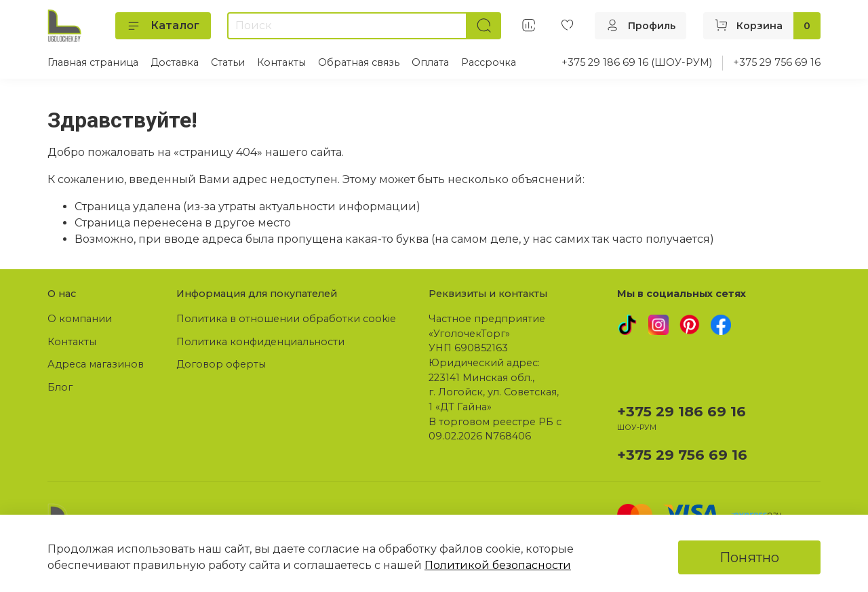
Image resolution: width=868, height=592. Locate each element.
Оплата (430, 62)
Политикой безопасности (498, 565)
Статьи (228, 62)
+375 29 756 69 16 (777, 62)
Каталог (163, 26)
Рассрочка (489, 62)
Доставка (175, 62)
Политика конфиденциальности (260, 342)
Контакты (281, 62)
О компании (80, 319)
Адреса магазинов (96, 364)
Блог (60, 387)
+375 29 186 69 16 (682, 411)
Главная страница (93, 62)
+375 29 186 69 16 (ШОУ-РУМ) (637, 62)
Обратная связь (359, 62)
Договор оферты (221, 364)
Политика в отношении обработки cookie (286, 319)
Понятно (749, 557)
